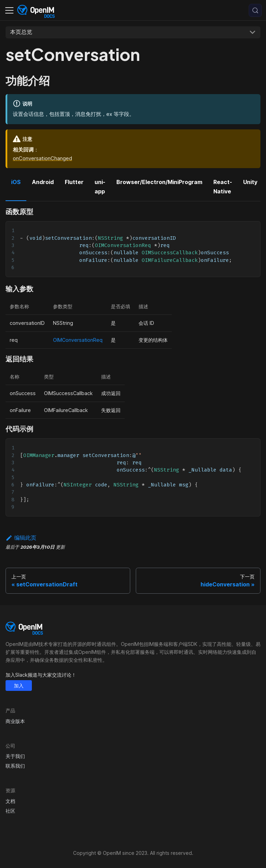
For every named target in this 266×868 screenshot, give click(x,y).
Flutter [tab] (74, 182)
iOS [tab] (16, 182)
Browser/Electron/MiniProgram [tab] (159, 182)
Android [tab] (43, 182)
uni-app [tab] (100, 186)
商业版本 (15, 721)
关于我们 (15, 756)
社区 (10, 811)
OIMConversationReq (78, 340)
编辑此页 (21, 538)
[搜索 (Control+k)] (255, 10)
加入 (19, 686)
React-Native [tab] (223, 186)
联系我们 (15, 766)
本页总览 (21, 32)
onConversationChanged (42, 158)
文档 (10, 801)
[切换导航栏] (9, 10)
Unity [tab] (250, 182)
